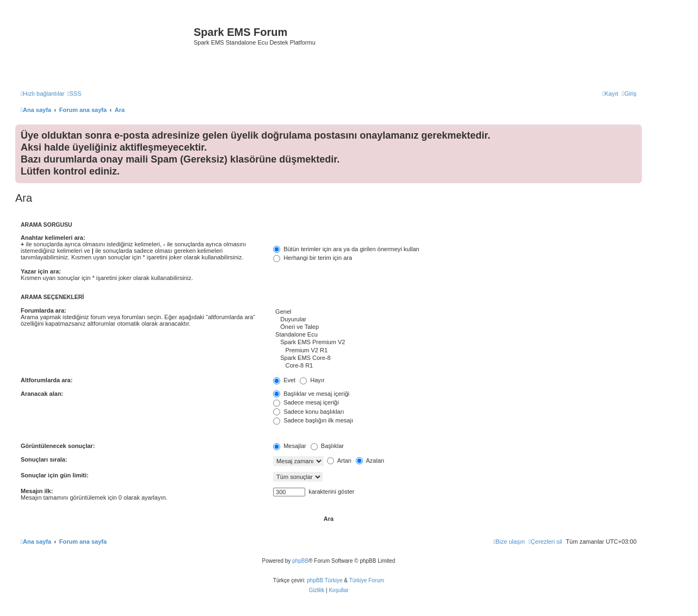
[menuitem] (74, 94)
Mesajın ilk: (37, 491)
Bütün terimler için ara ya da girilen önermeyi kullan (346, 249)
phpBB (300, 561)
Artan (339, 461)
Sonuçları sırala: (44, 459)
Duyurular (455, 320)
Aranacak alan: (42, 394)
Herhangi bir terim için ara (313, 258)
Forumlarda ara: (44, 310)
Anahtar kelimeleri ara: (53, 238)
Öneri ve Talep (455, 327)
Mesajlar (290, 446)
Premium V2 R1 (455, 351)
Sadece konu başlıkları (308, 412)
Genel (455, 312)
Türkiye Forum (367, 580)
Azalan (370, 461)
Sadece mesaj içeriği (306, 402)
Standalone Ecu (455, 335)
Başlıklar (327, 446)
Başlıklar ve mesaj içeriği (311, 394)
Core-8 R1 (455, 366)
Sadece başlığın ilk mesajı (313, 420)
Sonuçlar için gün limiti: (55, 475)
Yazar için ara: (41, 271)
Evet (284, 380)
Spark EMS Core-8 (455, 358)
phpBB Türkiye (325, 580)
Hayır (312, 380)
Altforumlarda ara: (47, 380)
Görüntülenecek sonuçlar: (58, 446)
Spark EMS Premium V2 (455, 343)
